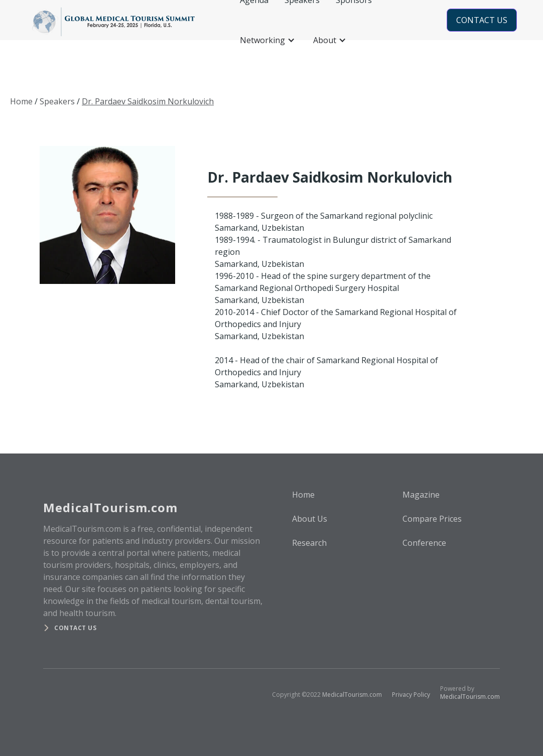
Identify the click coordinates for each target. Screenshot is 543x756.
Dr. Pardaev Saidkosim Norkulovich (148, 101)
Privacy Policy (411, 695)
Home (21, 101)
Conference (424, 543)
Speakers (57, 101)
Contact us (75, 628)
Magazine (421, 495)
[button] (268, 40)
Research (309, 543)
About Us (310, 519)
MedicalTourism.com (352, 695)
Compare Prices (432, 519)
